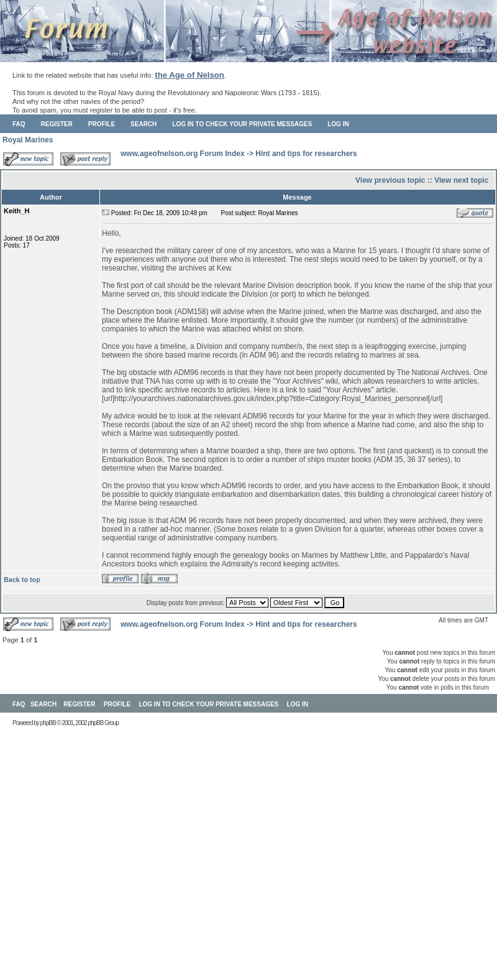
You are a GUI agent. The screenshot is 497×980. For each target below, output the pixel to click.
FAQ (19, 124)
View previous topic (390, 180)
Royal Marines (28, 140)
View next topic (461, 180)
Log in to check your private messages (242, 124)
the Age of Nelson (189, 75)
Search (144, 124)
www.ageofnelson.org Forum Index (183, 154)
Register (57, 124)
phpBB (48, 723)
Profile (102, 124)
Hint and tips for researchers (306, 154)
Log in (338, 124)
